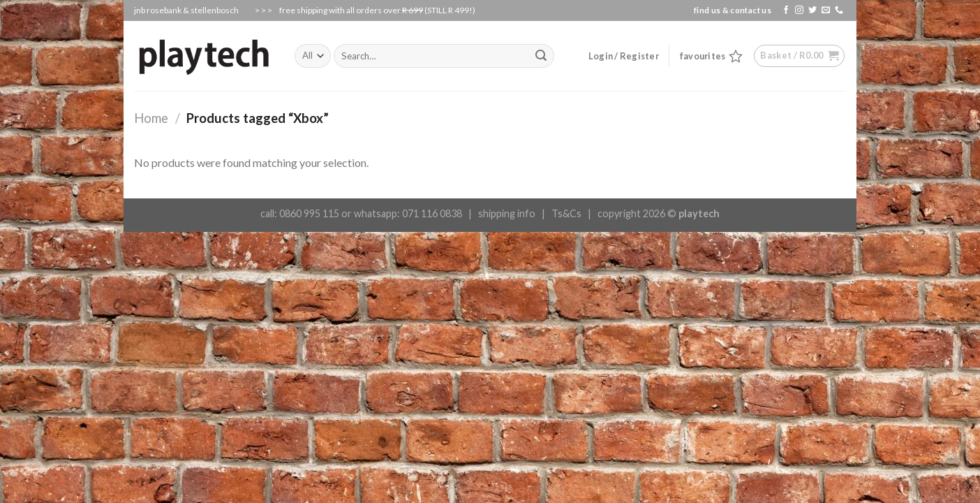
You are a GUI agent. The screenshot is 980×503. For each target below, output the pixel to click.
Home (151, 118)
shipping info (507, 213)
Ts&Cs (566, 213)
